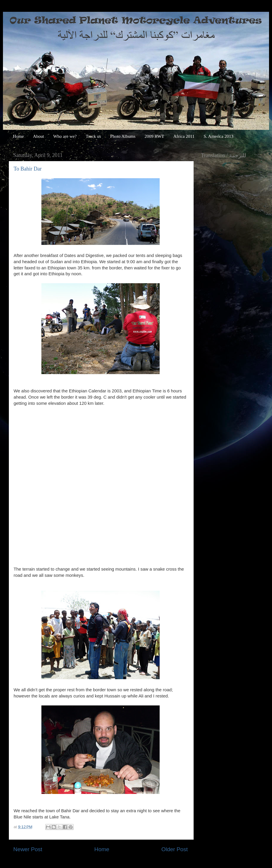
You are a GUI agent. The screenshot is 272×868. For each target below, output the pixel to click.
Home (18, 136)
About (38, 136)
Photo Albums (123, 136)
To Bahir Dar (28, 169)
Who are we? (65, 136)
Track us (93, 136)
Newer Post (28, 849)
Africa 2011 (184, 136)
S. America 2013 (218, 136)
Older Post (175, 849)
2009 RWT (154, 136)
